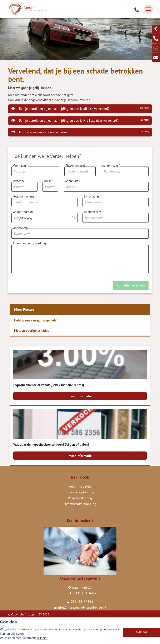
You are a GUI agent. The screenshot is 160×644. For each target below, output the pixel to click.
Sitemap (13, 620)
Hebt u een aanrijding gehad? (35, 320)
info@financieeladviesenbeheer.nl (80, 607)
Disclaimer (15, 626)
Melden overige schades (32, 330)
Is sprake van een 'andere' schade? (80, 132)
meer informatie (80, 396)
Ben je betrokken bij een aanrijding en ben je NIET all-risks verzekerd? (80, 120)
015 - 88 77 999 (80, 601)
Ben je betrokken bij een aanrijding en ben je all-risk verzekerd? (80, 109)
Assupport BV (33, 614)
